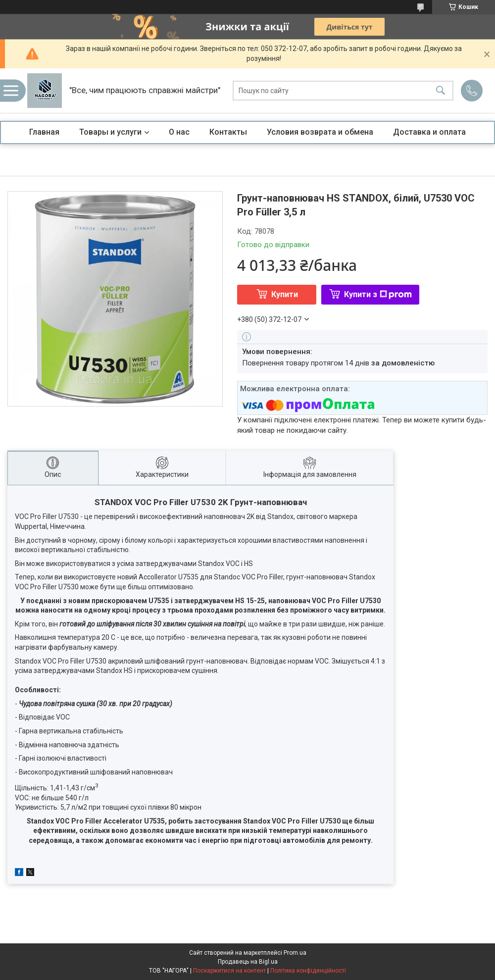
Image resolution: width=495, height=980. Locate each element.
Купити (285, 294)
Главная (44, 132)
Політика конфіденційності (308, 971)
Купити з (378, 294)
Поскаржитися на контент (229, 971)
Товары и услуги (110, 132)
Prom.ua (295, 953)
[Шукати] (441, 91)
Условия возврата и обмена (320, 132)
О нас (179, 132)
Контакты (228, 132)
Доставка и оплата (429, 132)
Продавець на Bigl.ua (248, 962)
